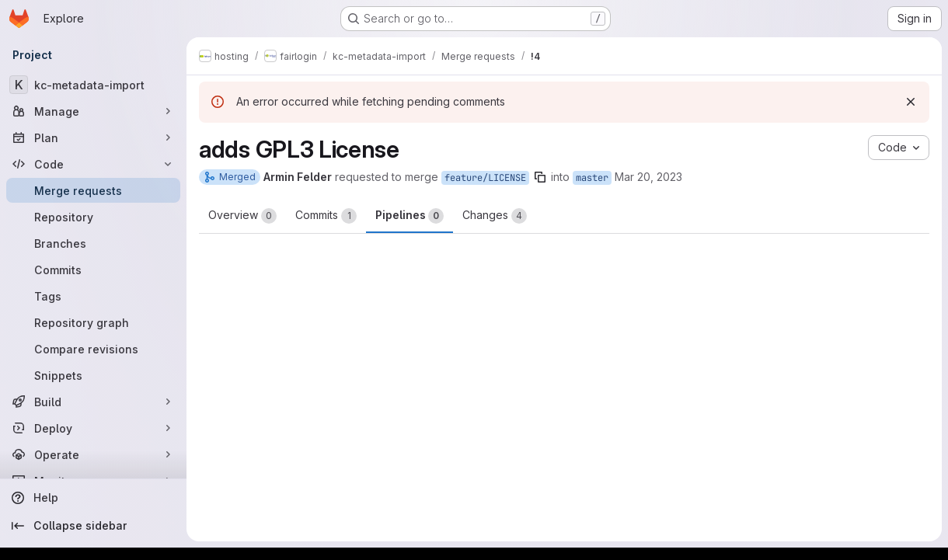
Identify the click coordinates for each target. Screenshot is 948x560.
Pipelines (410, 216)
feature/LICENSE (485, 178)
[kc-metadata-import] (93, 85)
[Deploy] (93, 428)
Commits (326, 216)
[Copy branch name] (540, 177)
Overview (242, 216)
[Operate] (93, 454)
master (592, 178)
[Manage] (93, 111)
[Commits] (93, 270)
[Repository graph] (93, 322)
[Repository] (93, 217)
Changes (495, 216)
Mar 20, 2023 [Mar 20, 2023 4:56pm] (648, 177)
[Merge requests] (93, 190)
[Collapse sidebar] (93, 526)
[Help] (93, 498)
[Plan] (93, 137)
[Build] (93, 402)
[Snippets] (93, 375)
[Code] (93, 164)
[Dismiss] (911, 102)
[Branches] (93, 243)
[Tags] (93, 296)
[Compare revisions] (93, 349)
